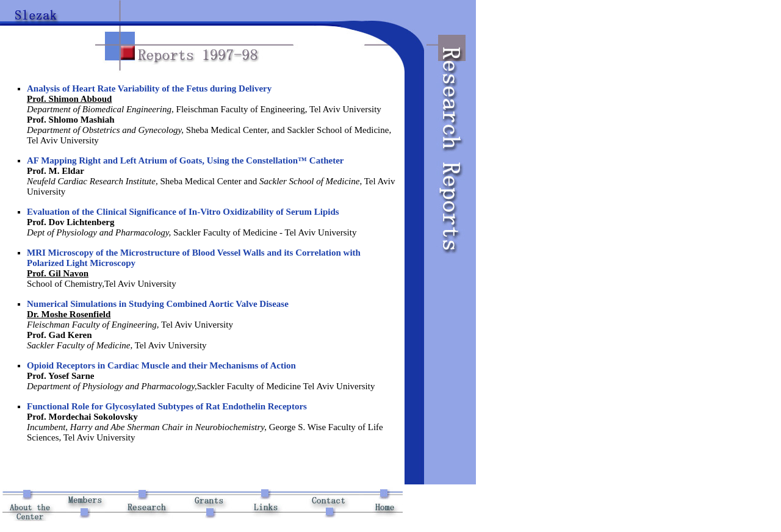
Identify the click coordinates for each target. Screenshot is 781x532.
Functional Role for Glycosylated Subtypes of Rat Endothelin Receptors (167, 406)
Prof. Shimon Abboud (69, 99)
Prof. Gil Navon (58, 273)
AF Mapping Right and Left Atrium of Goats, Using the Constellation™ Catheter (185, 160)
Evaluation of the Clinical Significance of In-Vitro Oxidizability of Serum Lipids (183, 212)
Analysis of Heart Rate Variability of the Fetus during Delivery (149, 88)
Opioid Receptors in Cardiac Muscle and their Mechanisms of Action (161, 365)
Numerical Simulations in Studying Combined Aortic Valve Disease (158, 304)
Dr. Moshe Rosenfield (69, 314)
